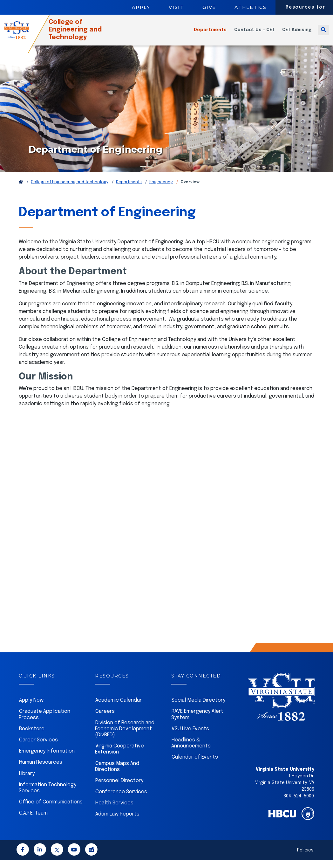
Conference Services (121, 800)
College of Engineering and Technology (85, 34)
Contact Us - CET (254, 34)
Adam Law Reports (117, 822)
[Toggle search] (323, 34)
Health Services (114, 811)
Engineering (161, 190)
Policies (305, 858)
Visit (176, 7)
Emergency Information (47, 759)
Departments (210, 34)
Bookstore (32, 737)
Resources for (306, 7)
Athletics (251, 7)
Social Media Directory (198, 708)
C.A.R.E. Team (33, 821)
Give (209, 7)
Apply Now (31, 708)
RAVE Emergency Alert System (197, 722)
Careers (105, 719)
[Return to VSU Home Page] (21, 190)
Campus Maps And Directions (117, 774)
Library (27, 782)
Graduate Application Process (44, 722)
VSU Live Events (190, 737)
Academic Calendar (119, 708)
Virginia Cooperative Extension (119, 757)
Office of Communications (51, 810)
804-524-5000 (299, 804)
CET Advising (297, 34)
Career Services (38, 748)
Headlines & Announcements (191, 751)
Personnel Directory (119, 789)
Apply (141, 7)
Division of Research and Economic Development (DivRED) (125, 737)
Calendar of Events (195, 765)
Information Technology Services (48, 796)
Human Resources (41, 770)
